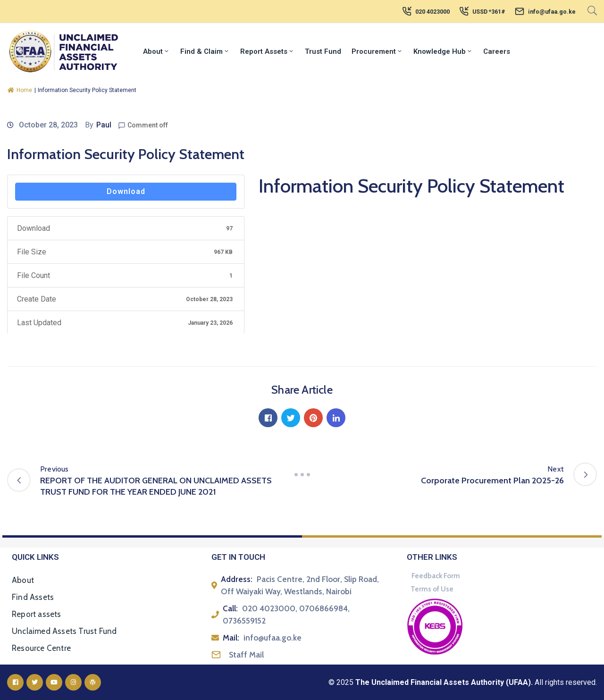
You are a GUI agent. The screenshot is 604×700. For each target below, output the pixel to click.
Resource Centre (41, 648)
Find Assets (33, 597)
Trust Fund (323, 51)
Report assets (37, 614)
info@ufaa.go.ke (552, 12)
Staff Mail (246, 655)
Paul (104, 125)
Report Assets (267, 51)
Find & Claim (205, 51)
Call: (230, 608)
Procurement (377, 51)
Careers (497, 51)
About (156, 51)
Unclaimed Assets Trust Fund (64, 631)
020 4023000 (432, 12)
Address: (237, 579)
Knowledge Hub (443, 51)
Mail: (231, 638)
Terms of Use (432, 589)
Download (126, 191)
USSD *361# (489, 12)
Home (20, 90)
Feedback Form (436, 576)
